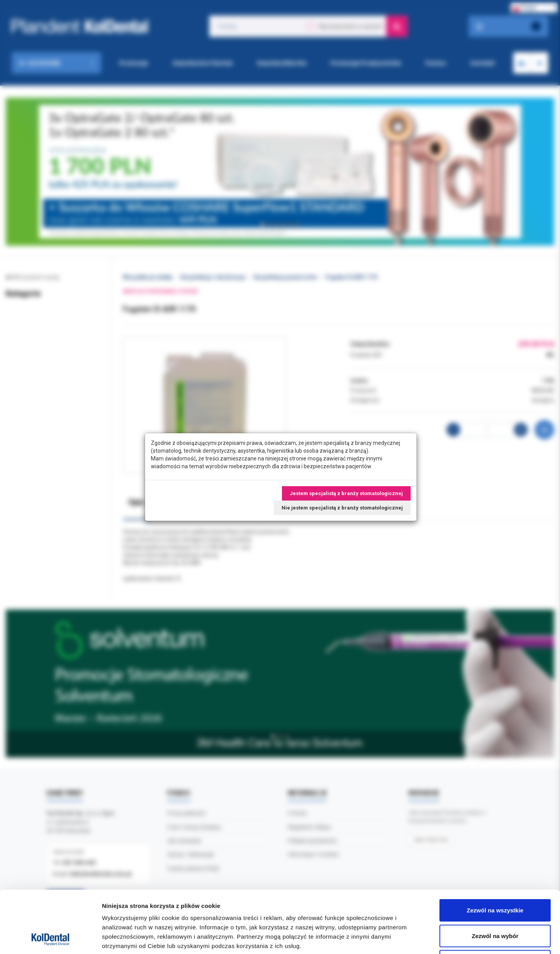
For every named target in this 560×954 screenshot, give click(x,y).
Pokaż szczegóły (415, 939)
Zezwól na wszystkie (495, 852)
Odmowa (495, 903)
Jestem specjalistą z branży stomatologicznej (346, 493)
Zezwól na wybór (495, 878)
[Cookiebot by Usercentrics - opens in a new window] (50, 939)
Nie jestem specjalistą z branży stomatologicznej (342, 508)
